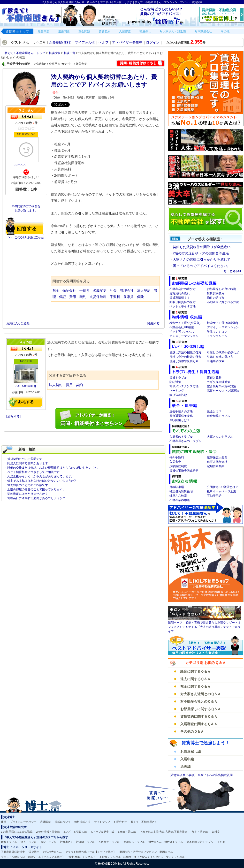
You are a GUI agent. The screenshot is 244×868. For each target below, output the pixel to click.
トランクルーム (217, 336)
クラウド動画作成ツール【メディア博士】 (91, 852)
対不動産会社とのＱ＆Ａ (199, 701)
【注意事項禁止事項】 (183, 775)
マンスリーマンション (184, 336)
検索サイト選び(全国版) (185, 323)
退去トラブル (29, 842)
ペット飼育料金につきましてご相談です (33, 472)
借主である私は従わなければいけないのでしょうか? (42, 481)
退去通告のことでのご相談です (28, 485)
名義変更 (100, 290)
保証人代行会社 (217, 462)
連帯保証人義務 (217, 457)
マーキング (177, 391)
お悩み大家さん (52, 852)
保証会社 (69, 290)
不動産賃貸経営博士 (13, 852)
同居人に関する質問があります (28, 463)
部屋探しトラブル (134, 842)
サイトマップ (102, 822)
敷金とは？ (214, 411)
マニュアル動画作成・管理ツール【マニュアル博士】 (33, 857)
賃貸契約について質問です (25, 459)
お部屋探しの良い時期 (221, 289)
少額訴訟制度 (178, 466)
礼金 (114, 290)
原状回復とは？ (180, 420)
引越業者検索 (216, 361)
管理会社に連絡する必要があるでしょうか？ (36, 498)
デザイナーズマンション (223, 327)
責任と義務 (214, 378)
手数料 (115, 297)
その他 (221, 842)
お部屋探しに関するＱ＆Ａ (201, 709)
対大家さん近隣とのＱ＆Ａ (201, 694)
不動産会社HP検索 (182, 327)
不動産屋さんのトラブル (185, 441)
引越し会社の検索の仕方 (185, 357)
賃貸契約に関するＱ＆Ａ (199, 716)
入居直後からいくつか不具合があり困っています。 (41, 476)
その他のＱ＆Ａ (192, 731)
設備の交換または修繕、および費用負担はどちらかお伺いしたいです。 (54, 468)
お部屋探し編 (191, 752)
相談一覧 (70, 53)
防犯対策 (175, 382)
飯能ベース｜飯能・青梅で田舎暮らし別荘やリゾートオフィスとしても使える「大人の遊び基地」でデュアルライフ (204, 627)
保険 (140, 297)
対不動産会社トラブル (200, 842)
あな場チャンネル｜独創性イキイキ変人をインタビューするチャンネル (142, 857)
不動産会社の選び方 (183, 289)
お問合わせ (120, 822)
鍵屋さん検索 (178, 496)
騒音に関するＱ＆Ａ (195, 671)
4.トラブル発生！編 (103, 832)
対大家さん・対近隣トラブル (77, 842)
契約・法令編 (200, 832)
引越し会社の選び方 (220, 357)
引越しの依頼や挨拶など (223, 352)
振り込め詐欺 (178, 395)
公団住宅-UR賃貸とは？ (223, 487)
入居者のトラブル (181, 437)
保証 (62, 297)
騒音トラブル (9, 842)
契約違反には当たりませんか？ (28, 494)
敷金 (56, 290)
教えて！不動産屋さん (144, 822)
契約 (83, 297)
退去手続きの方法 (181, 411)
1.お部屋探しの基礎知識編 (17, 832)
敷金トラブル (48, 842)
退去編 (185, 767)
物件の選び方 (216, 298)
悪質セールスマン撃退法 (223, 391)
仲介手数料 (177, 457)
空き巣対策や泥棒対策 (221, 386)
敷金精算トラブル (219, 416)
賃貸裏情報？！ (180, 298)
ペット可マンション (183, 332)
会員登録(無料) (60, 42)
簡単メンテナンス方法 (184, 386)
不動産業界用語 (180, 500)
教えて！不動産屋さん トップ (25, 53)
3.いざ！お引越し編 (75, 832)
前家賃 (129, 297)
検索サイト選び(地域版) (222, 323)
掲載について (63, 822)
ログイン (153, 42)
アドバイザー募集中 (127, 42)
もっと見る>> (233, 271)
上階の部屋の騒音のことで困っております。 (36, 489)
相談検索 (55, 53)
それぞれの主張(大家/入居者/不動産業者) (164, 832)
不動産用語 (214, 496)
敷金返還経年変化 (181, 416)
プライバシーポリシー (23, 822)
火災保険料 (98, 297)
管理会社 (127, 290)
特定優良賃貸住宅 (181, 491)
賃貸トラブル (178, 378)
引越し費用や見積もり (184, 361)
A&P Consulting (26, 386)
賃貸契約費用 (216, 293)
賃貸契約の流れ (180, 293)
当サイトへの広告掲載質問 (215, 775)
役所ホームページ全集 (221, 491)
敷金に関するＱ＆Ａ (195, 686)
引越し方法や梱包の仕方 (185, 352)
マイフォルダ (85, 42)
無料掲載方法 (82, 822)
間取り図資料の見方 (183, 302)
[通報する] (154, 323)
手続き (84, 290)
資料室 (216, 832)
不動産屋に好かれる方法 (223, 302)
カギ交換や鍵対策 (219, 382)
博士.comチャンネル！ (82, 857)
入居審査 (175, 462)
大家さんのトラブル (220, 437)
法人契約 (144, 290)
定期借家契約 (216, 466)
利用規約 (46, 822)
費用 (73, 297)
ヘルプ (104, 42)
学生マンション (217, 332)
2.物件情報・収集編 (48, 832)
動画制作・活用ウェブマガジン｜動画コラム (146, 852)
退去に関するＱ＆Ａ (195, 679)
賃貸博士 (34, 852)
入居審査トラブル (109, 842)
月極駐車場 (177, 487)
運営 (4, 822)
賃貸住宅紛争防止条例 (184, 471)
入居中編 (187, 759)
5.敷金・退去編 (127, 832)
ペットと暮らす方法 (183, 306)
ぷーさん (20, 165)
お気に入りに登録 (18, 323)
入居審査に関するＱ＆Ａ (199, 724)
